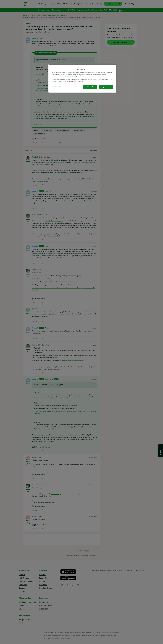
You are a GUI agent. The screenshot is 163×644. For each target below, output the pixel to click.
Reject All (90, 87)
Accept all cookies (106, 87)
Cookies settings (56, 87)
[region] (82, 78)
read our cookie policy (71, 76)
